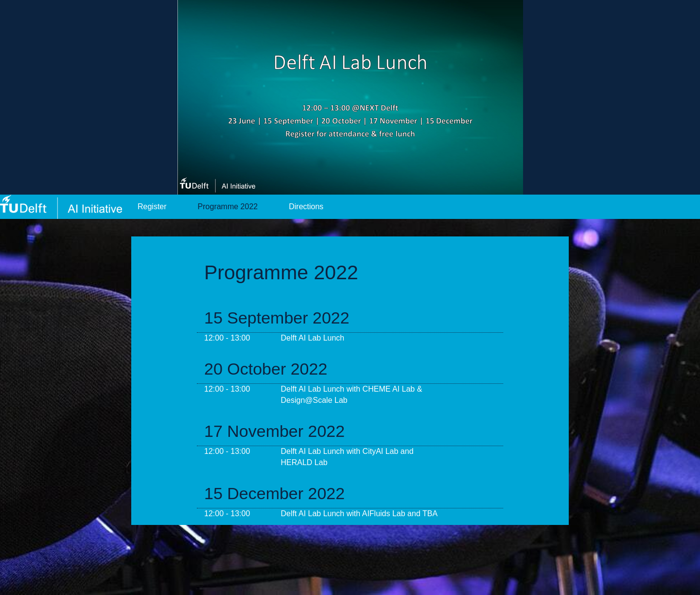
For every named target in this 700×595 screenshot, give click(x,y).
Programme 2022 (228, 207)
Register (152, 207)
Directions (306, 207)
